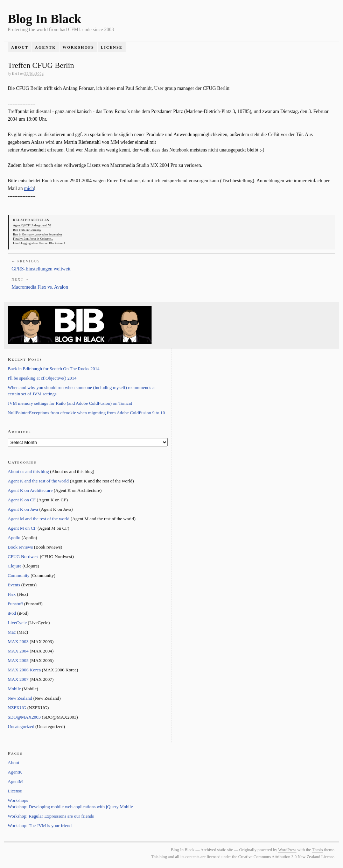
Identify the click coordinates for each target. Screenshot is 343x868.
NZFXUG (17, 708)
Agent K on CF (22, 500)
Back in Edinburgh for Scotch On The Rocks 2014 (54, 369)
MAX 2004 (18, 651)
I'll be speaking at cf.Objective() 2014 (42, 378)
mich (29, 188)
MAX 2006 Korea (24, 670)
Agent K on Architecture (30, 490)
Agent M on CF (22, 528)
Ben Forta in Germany (27, 230)
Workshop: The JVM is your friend (40, 825)
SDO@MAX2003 (24, 717)
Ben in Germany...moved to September (37, 234)
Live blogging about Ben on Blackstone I (39, 243)
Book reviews (20, 547)
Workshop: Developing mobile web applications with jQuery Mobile (70, 807)
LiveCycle (17, 623)
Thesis (317, 850)
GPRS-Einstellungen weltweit (41, 269)
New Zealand (20, 698)
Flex (12, 594)
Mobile (14, 689)
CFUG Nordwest (23, 556)
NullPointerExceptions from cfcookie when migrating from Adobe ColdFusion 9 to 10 (86, 413)
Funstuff (15, 604)
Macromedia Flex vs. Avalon (40, 287)
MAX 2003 (18, 641)
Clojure (15, 566)
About (20, 47)
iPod (12, 613)
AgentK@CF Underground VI (32, 225)
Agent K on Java (23, 509)
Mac (12, 632)
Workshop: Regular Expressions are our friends (51, 816)
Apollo (14, 538)
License (112, 47)
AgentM (15, 781)
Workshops (78, 47)
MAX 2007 (18, 679)
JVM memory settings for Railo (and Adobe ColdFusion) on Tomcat (70, 403)
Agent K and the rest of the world (38, 481)
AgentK (45, 47)
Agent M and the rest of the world (39, 519)
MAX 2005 (18, 660)
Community (19, 575)
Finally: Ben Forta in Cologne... (33, 239)
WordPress (287, 850)
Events (14, 585)
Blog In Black (44, 19)
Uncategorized (21, 726)
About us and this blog (28, 471)
